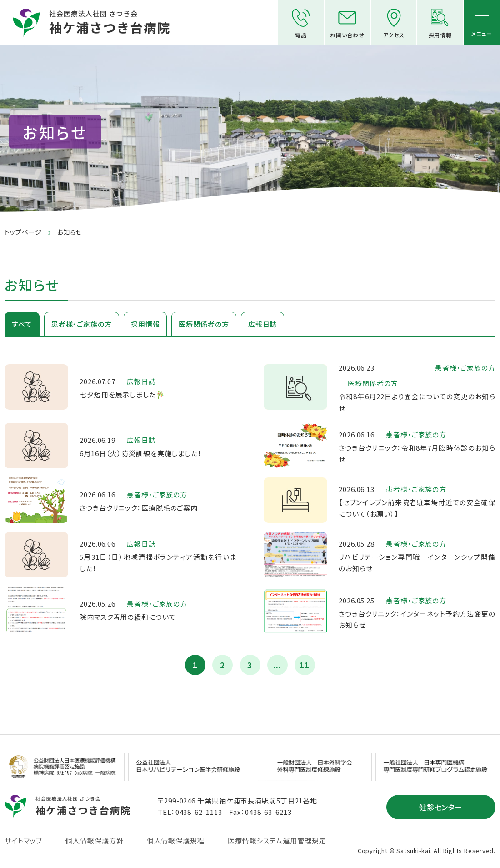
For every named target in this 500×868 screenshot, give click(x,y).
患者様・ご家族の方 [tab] (82, 324)
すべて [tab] (22, 324)
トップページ (23, 232)
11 (305, 665)
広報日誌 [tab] (263, 324)
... (277, 665)
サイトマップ (23, 841)
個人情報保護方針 (94, 841)
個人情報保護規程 (176, 841)
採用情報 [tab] (145, 324)
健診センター (441, 807)
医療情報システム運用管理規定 (277, 841)
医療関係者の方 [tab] (204, 324)
